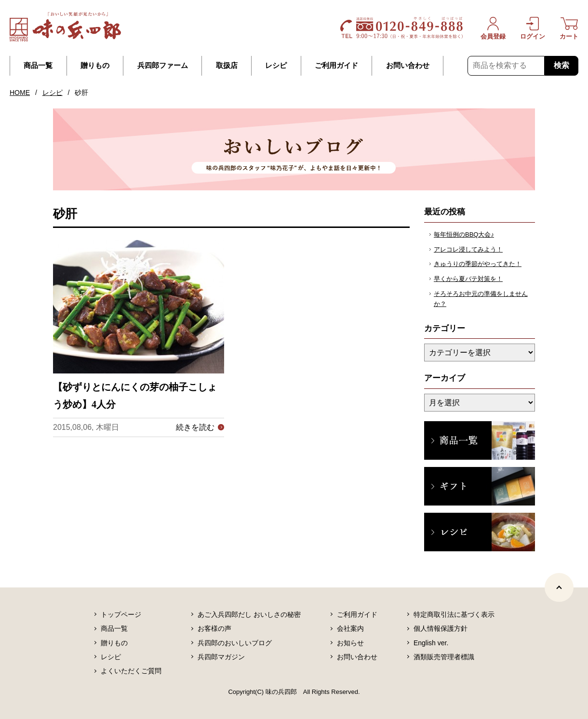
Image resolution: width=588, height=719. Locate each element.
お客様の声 (214, 628)
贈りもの (95, 66)
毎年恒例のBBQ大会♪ (464, 234)
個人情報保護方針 (441, 628)
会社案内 (350, 628)
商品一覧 (38, 66)
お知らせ (350, 643)
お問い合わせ (408, 66)
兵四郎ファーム (163, 66)
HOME (20, 93)
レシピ (276, 66)
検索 (561, 65)
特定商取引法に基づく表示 (454, 614)
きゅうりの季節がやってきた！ (478, 264)
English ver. (431, 643)
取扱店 (227, 66)
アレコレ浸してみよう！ (468, 249)
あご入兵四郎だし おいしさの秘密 (249, 614)
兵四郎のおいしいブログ (235, 643)
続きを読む (195, 427)
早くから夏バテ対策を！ (468, 279)
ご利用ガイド (336, 66)
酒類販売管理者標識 (444, 657)
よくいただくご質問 (131, 671)
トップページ (121, 614)
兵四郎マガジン (221, 657)
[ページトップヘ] (559, 587)
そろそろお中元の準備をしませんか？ (481, 299)
